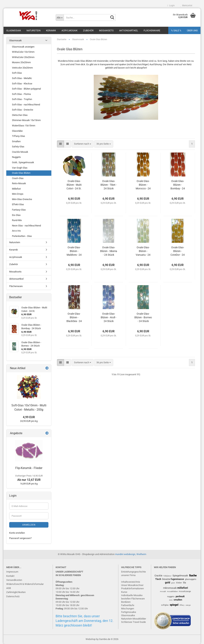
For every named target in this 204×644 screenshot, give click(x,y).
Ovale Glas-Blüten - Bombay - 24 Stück (178, 185)
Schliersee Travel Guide (133, 622)
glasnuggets (191, 579)
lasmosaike (129, 615)
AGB (9, 588)
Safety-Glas (18, 147)
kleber (179, 583)
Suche (193, 575)
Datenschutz (13, 596)
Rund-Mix (17, 220)
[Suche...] (60, 17)
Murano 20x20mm (21, 62)
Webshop (91, 639)
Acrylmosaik (70, 30)
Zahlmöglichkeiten (16, 592)
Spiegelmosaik (180, 576)
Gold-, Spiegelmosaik (23, 162)
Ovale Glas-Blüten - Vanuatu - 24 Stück (143, 251)
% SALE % (176, 30)
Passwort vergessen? (20, 538)
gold (168, 582)
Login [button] (171, 6)
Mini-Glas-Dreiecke (22, 199)
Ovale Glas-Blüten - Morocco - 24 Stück (143, 185)
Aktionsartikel (129, 30)
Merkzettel (186, 6)
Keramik (51, 30)
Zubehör (88, 30)
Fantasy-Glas (19, 210)
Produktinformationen (132, 588)
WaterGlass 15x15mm (24, 126)
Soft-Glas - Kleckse (22, 84)
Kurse (124, 592)
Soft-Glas (17, 73)
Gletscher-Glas (20, 115)
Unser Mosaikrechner (132, 585)
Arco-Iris (16, 231)
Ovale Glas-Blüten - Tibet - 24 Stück (109, 185)
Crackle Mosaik (20, 152)
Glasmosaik (14, 30)
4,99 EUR (29, 417)
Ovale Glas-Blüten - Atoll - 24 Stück (109, 317)
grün (173, 583)
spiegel (174, 605)
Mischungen (128, 609)
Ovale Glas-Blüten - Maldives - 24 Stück (74, 251)
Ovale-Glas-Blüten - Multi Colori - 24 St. (74, 185)
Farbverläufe (128, 605)
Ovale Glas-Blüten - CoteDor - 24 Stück (178, 251)
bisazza (166, 579)
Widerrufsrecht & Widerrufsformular (25, 584)
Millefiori (16, 189)
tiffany (182, 605)
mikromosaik (170, 588)
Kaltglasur (167, 576)
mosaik (163, 591)
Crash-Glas (18, 178)
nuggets (171, 597)
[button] (60, 144)
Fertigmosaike (129, 612)
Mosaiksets (106, 30)
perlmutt (180, 596)
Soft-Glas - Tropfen (22, 99)
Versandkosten (14, 580)
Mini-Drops (18, 194)
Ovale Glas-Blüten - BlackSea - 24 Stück (74, 318)
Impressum (12, 572)
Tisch (158, 579)
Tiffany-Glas (19, 136)
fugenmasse (177, 579)
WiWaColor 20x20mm (23, 57)
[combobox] (83, 144)
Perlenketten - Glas (22, 236)
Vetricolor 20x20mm (22, 68)
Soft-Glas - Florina (21, 94)
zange (188, 605)
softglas (165, 605)
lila (184, 583)
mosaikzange (185, 591)
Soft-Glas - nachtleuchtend (26, 105)
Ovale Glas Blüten (21, 173)
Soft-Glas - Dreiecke (23, 110)
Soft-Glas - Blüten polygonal (26, 89)
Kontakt (10, 576)
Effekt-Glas (18, 204)
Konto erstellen (17, 533)
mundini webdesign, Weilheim (131, 554)
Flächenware (152, 30)
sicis (171, 600)
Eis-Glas (16, 215)
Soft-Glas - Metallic (22, 78)
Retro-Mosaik (19, 183)
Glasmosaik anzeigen (23, 47)
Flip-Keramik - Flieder (29, 468)
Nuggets (16, 157)
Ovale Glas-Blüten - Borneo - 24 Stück (143, 317)
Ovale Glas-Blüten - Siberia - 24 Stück (109, 251)
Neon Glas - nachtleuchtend (26, 226)
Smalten (16, 141)
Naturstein (34, 30)
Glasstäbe (17, 131)
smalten (178, 600)
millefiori (183, 588)
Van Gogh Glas (20, 168)
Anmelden (29, 525)
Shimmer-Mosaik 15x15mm (26, 120)
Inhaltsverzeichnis (131, 582)
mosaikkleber (172, 591)
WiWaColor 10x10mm (23, 52)
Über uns (192, 30)
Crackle (158, 576)
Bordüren (126, 602)
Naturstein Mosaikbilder (134, 619)
